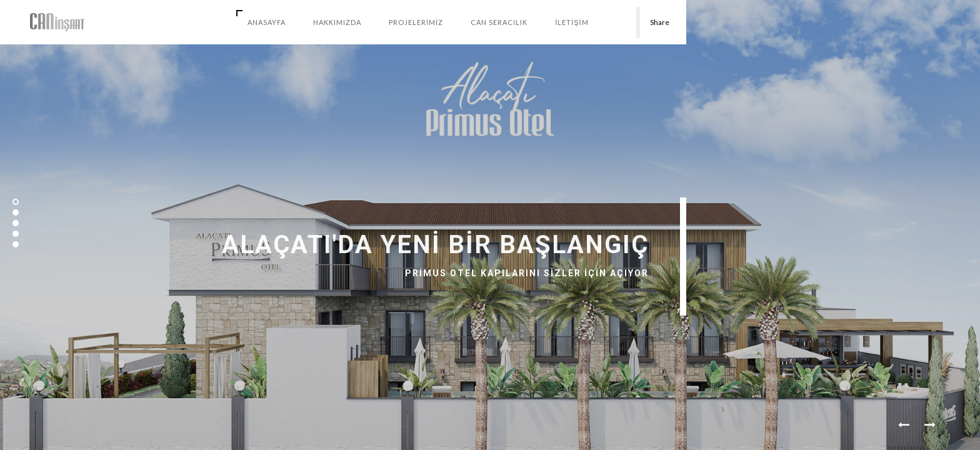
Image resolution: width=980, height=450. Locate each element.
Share (660, 22)
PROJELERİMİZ (416, 22)
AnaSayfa (267, 22)
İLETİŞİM (572, 22)
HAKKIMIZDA (337, 22)
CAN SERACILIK (499, 22)
